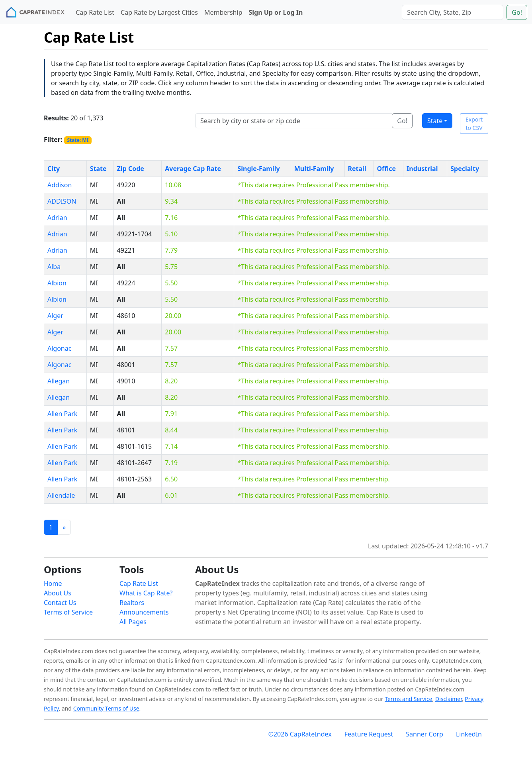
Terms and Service (408, 699)
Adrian (57, 218)
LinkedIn (469, 734)
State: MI (78, 140)
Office (386, 169)
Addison (60, 185)
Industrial (422, 169)
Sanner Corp (424, 734)
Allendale (61, 495)
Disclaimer (449, 699)
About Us (58, 593)
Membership (223, 12)
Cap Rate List (95, 12)
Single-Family (258, 169)
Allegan (59, 381)
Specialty (465, 169)
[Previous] (64, 527)
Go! (517, 12)
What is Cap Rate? (146, 593)
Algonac (59, 348)
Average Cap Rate (193, 169)
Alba (54, 267)
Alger (55, 316)
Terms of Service (68, 612)
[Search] (453, 12)
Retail (357, 169)
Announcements (144, 612)
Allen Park (62, 414)
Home (53, 583)
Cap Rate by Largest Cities (159, 12)
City (54, 169)
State (435, 121)
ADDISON (62, 201)
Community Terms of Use (106, 708)
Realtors (132, 603)
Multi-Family (314, 169)
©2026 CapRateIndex (300, 734)
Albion (57, 283)
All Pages (133, 622)
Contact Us (60, 603)
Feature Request (369, 734)
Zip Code (131, 169)
